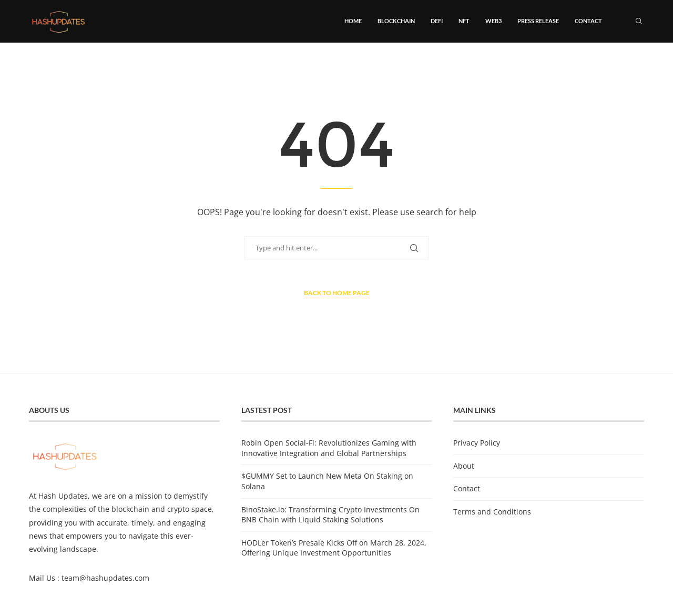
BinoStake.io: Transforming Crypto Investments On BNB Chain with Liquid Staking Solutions (330, 515)
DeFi (437, 21)
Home (353, 21)
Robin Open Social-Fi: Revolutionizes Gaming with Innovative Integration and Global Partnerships (329, 448)
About (464, 466)
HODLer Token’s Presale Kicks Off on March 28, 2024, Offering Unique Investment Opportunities (334, 548)
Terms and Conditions (492, 512)
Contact (588, 21)
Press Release (538, 21)
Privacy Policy (477, 443)
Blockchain (396, 21)
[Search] (639, 21)
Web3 (493, 21)
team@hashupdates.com (105, 578)
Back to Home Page (337, 293)
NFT (464, 21)
